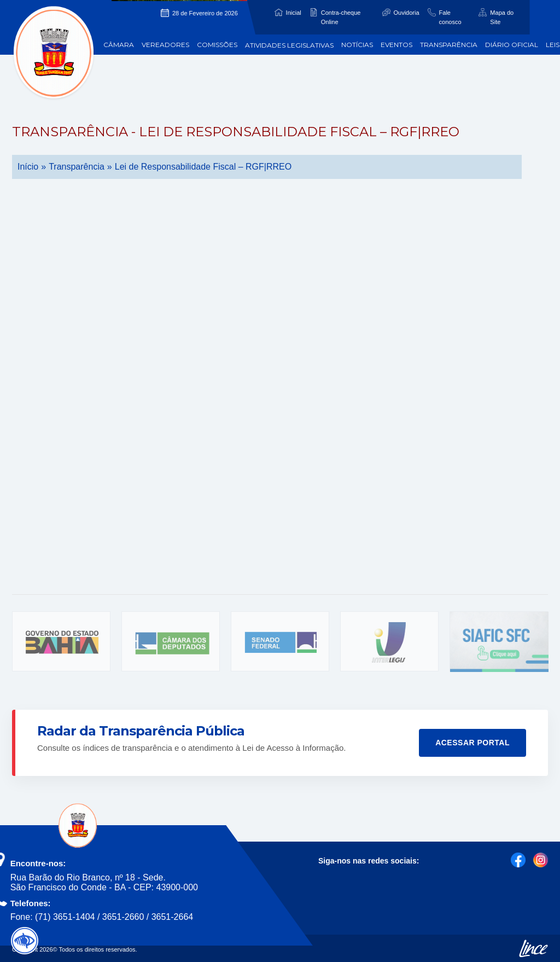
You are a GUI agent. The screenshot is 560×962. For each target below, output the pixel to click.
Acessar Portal (472, 743)
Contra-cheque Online (341, 17)
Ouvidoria (407, 13)
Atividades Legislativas (289, 45)
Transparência (449, 45)
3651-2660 (123, 917)
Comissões (217, 45)
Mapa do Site (502, 17)
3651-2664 (173, 917)
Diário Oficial (512, 45)
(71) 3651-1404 (65, 917)
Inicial (294, 13)
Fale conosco (450, 17)
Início (28, 167)
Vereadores (165, 45)
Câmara (119, 45)
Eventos (396, 45)
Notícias (357, 45)
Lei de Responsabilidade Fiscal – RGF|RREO (203, 167)
